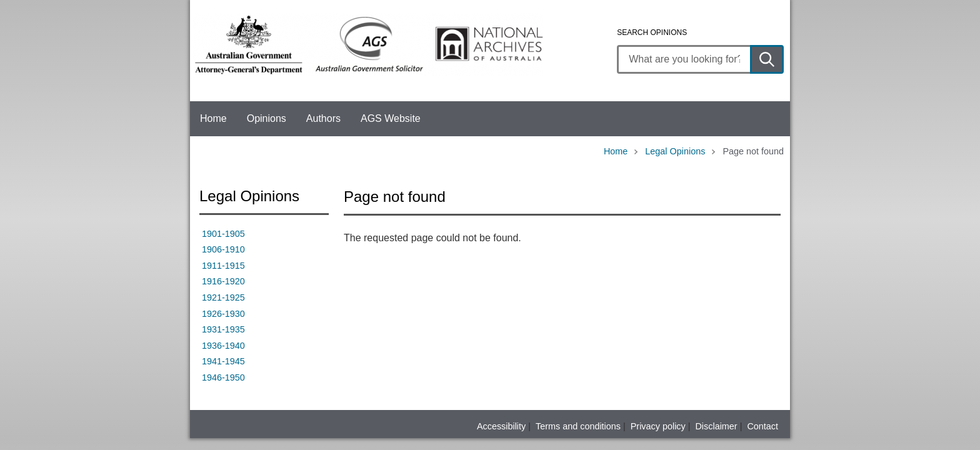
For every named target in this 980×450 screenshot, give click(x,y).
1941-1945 (223, 361)
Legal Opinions (675, 151)
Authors (323, 118)
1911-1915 (223, 266)
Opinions (267, 118)
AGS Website (391, 118)
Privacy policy (658, 426)
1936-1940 (223, 346)
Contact (762, 426)
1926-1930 (223, 314)
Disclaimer (716, 426)
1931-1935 (223, 329)
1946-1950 (223, 377)
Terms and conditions (578, 426)
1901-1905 (223, 234)
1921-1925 (223, 297)
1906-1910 (223, 249)
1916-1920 (223, 281)
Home (213, 118)
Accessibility (501, 426)
